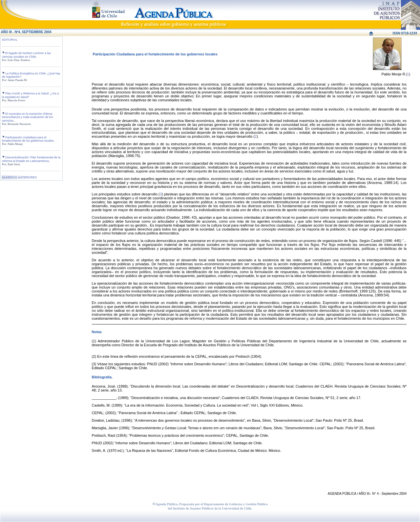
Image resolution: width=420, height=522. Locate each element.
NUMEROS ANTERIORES (20, 177)
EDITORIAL (10, 40)
